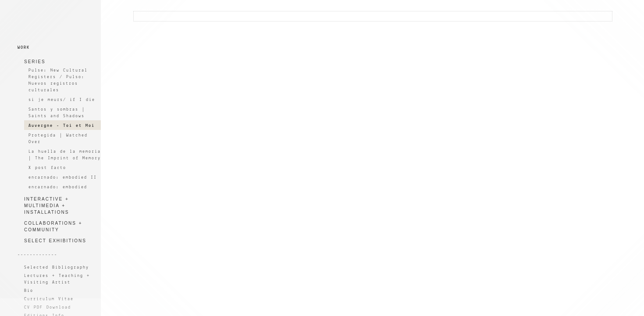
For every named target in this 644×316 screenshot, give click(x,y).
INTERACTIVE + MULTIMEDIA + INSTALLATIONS (46, 206)
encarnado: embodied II (63, 178)
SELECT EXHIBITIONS (55, 241)
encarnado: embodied (58, 187)
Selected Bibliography (57, 268)
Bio (29, 291)
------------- (37, 255)
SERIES (35, 62)
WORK (24, 48)
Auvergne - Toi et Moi (62, 126)
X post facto (47, 168)
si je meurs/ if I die (62, 100)
